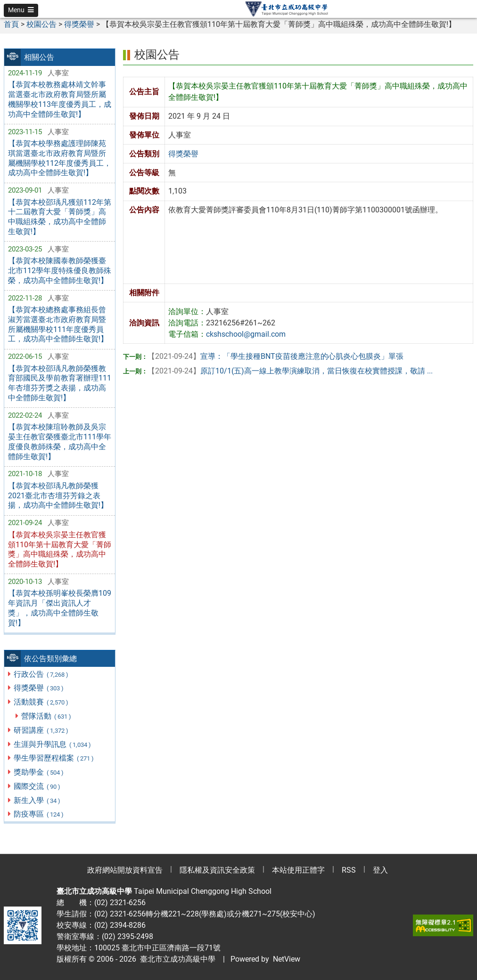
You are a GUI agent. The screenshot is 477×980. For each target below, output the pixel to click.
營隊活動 (46, 716)
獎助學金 (39, 772)
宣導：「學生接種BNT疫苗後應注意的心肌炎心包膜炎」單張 (276, 356)
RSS (349, 870)
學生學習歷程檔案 (54, 758)
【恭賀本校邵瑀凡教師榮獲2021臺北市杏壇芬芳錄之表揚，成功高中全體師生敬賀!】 (58, 496)
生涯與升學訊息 (53, 744)
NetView (287, 959)
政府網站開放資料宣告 (125, 870)
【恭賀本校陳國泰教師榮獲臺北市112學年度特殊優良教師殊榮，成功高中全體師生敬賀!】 (60, 271)
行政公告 (41, 674)
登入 (380, 870)
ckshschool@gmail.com (246, 334)
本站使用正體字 (298, 870)
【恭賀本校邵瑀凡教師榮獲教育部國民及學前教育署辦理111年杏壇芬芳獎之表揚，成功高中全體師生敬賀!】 (60, 383)
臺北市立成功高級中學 (176, 959)
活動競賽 (41, 702)
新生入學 (37, 800)
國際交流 (37, 786)
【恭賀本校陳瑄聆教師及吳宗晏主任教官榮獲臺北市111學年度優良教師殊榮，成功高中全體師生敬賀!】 (60, 441)
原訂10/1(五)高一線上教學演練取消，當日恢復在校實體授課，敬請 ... (290, 371)
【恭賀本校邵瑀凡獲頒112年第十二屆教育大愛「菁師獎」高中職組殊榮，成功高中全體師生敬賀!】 (60, 217)
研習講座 (41, 730)
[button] (21, 10)
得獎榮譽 (39, 688)
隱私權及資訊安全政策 (217, 870)
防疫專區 (39, 814)
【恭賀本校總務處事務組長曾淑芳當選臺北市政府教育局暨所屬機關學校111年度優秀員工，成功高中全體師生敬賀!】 (58, 324)
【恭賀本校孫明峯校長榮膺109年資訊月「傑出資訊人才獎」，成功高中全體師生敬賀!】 (60, 608)
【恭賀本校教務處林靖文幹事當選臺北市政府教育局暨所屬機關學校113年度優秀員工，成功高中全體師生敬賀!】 (60, 99)
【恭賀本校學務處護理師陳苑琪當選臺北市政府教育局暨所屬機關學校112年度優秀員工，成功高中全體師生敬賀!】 (60, 158)
